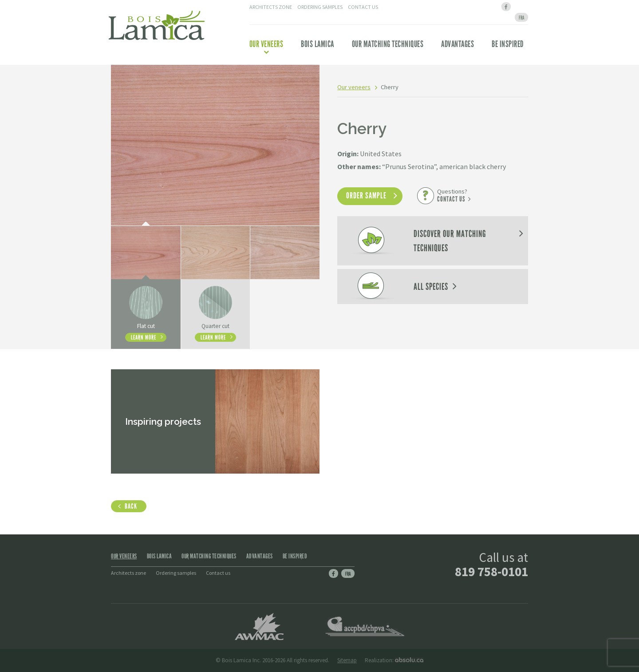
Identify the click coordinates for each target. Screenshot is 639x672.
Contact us (363, 7)
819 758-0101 (491, 571)
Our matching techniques (388, 44)
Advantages (458, 44)
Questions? (452, 195)
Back (131, 506)
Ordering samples (320, 7)
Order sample (366, 196)
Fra (348, 574)
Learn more (144, 337)
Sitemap (347, 660)
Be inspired (508, 44)
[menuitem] (521, 17)
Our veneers (266, 47)
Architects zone (271, 7)
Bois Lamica (318, 44)
